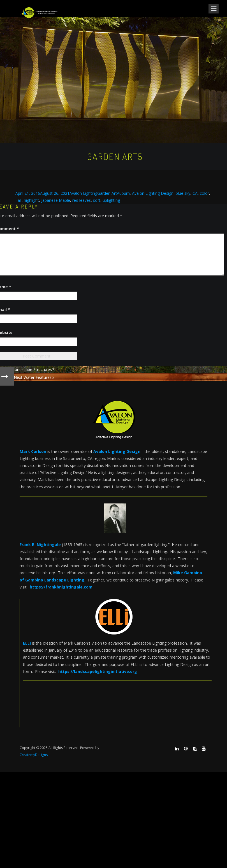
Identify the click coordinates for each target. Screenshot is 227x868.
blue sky (183, 193)
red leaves (82, 200)
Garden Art (107, 193)
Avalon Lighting (83, 193)
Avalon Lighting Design (153, 193)
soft (97, 200)
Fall (18, 200)
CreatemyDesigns (34, 755)
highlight (31, 200)
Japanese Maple (56, 200)
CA (195, 193)
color (204, 193)
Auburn (123, 193)
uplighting (111, 200)
